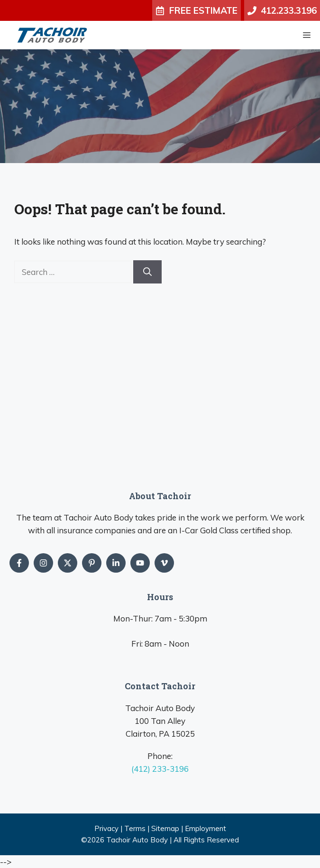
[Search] (147, 272)
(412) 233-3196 (160, 769)
